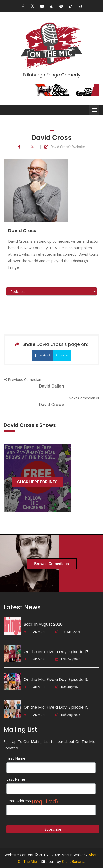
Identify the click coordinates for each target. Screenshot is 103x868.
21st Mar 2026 (68, 632)
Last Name (16, 779)
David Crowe (51, 404)
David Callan (52, 386)
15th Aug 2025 (68, 715)
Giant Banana (73, 862)
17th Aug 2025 (68, 659)
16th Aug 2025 (68, 687)
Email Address (32, 801)
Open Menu (94, 110)
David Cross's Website (64, 147)
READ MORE (35, 632)
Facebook (43, 355)
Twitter (62, 355)
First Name (16, 758)
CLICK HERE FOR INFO (37, 482)
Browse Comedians (51, 564)
